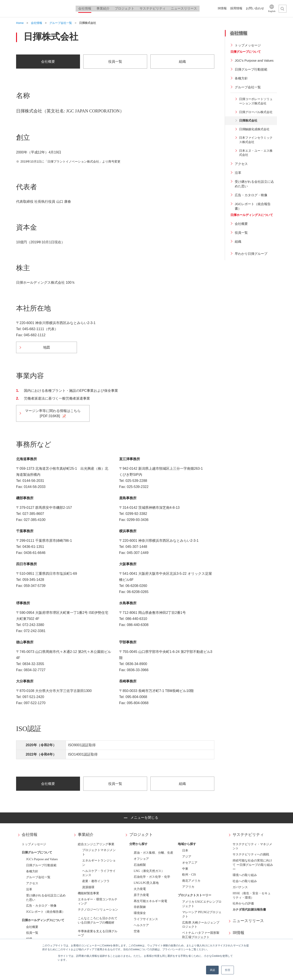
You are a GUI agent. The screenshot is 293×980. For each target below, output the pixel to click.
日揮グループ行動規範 (41, 865)
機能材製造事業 (88, 893)
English (272, 11)
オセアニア (190, 863)
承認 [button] (212, 970)
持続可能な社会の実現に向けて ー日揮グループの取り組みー (253, 865)
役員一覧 (32, 933)
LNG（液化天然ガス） (149, 871)
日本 (185, 851)
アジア (187, 857)
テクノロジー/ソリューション (98, 910)
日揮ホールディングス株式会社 (39, 9)
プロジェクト (141, 835)
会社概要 (32, 927)
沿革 (29, 889)
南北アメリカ (191, 881)
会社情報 (30, 835)
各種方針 (32, 871)
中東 (185, 869)
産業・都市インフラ (96, 881)
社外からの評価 (243, 903)
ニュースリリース (248, 921)
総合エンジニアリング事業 (96, 844)
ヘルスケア (141, 925)
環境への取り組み (245, 875)
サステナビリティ (248, 835)
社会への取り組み (245, 881)
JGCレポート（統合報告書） (46, 912)
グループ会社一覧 (38, 877)
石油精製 (140, 865)
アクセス (32, 883)
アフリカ (188, 887)
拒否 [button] (228, 970)
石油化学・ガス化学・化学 (152, 877)
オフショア (141, 859)
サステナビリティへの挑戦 (251, 854)
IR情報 (238, 933)
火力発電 (140, 889)
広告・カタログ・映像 (41, 906)
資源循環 (88, 887)
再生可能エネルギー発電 (150, 901)
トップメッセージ (34, 844)
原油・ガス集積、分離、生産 (153, 853)
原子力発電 (141, 895)
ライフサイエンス (146, 919)
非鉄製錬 (140, 907)
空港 (137, 931)
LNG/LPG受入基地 (146, 883)
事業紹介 (86, 835)
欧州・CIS (189, 875)
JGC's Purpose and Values (42, 859)
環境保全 (140, 913)
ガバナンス (240, 887)
